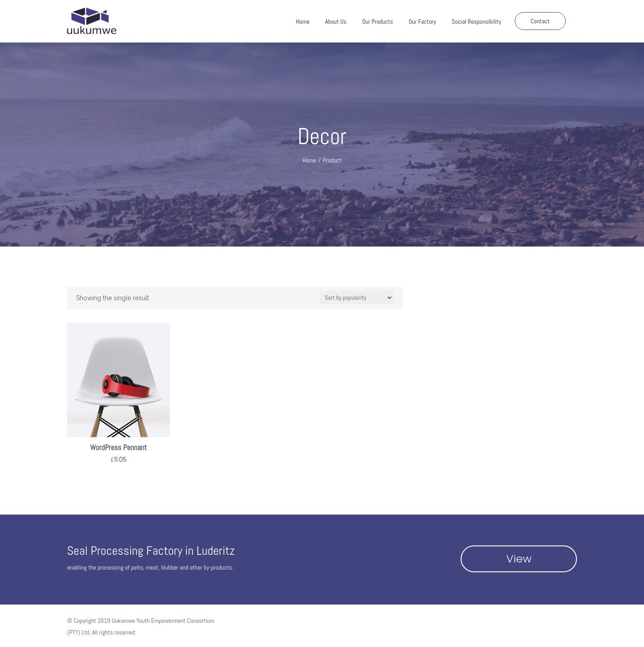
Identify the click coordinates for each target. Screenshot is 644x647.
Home (303, 21)
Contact (540, 21)
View (519, 559)
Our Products (378, 21)
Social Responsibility (476, 21)
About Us (336, 21)
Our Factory (422, 21)
